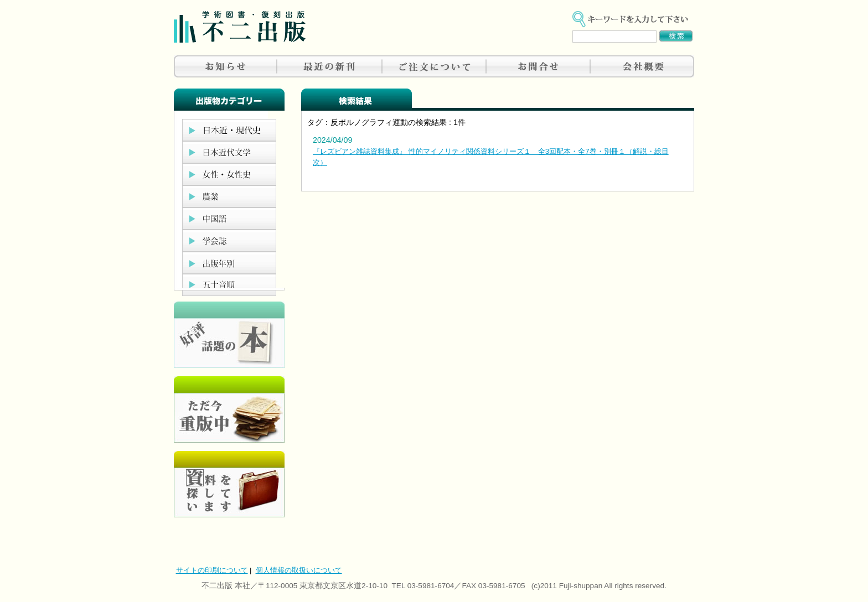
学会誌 (229, 241)
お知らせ (226, 66)
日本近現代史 (229, 130)
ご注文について (434, 66)
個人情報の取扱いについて (299, 570)
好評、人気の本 (229, 335)
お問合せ (538, 66)
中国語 (229, 219)
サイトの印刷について (212, 570)
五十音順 (229, 285)
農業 (229, 196)
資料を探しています (229, 484)
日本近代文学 (229, 152)
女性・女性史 (229, 174)
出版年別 (229, 263)
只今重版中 (229, 409)
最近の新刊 (330, 66)
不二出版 (240, 27)
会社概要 (642, 66)
